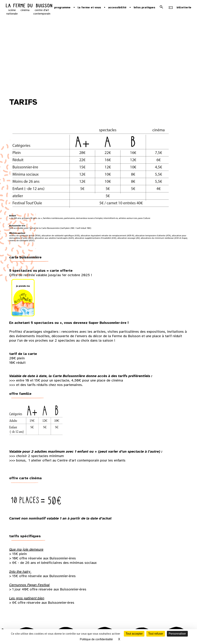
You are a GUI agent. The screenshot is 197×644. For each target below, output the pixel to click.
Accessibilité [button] (117, 7)
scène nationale (12, 12)
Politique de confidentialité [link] (96, 639)
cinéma (25, 10)
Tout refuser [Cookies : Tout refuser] (156, 634)
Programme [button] (62, 7)
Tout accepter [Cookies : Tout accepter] (134, 634)
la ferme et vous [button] (89, 7)
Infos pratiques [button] (144, 7)
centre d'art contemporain (42, 12)
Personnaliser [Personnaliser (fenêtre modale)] (177, 634)
